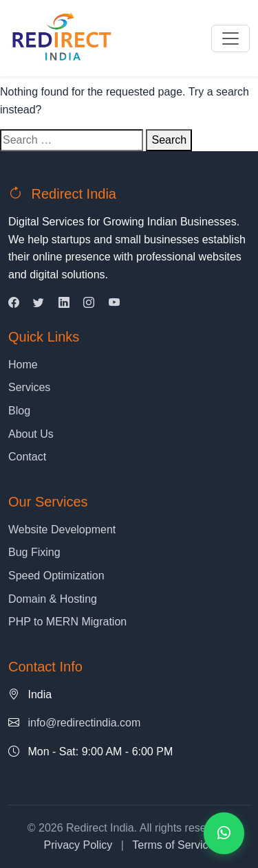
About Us (31, 434)
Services (29, 387)
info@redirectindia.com (84, 723)
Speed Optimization (56, 576)
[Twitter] (39, 303)
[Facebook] (14, 303)
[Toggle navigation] (230, 38)
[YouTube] (114, 303)
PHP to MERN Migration (67, 622)
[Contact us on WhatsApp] (224, 833)
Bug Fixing (34, 552)
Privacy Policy (78, 845)
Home (23, 365)
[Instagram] (89, 303)
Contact (27, 457)
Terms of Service (173, 845)
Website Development (62, 530)
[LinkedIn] (64, 303)
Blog (19, 411)
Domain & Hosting (53, 599)
